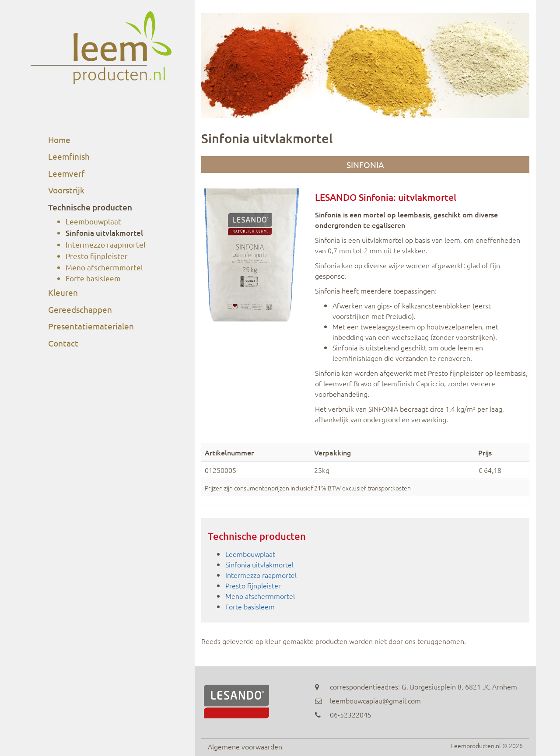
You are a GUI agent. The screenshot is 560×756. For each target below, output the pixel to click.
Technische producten (90, 207)
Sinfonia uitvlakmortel (104, 233)
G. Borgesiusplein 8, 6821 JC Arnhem (459, 686)
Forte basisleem (93, 278)
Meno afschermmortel (104, 267)
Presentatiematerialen (91, 326)
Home (59, 140)
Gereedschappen (80, 309)
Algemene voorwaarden (245, 746)
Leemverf (66, 173)
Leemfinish (69, 156)
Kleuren (63, 292)
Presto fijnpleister (97, 256)
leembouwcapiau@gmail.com (375, 700)
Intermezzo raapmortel (106, 244)
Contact (63, 343)
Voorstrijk (66, 190)
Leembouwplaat (93, 221)
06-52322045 (351, 714)
